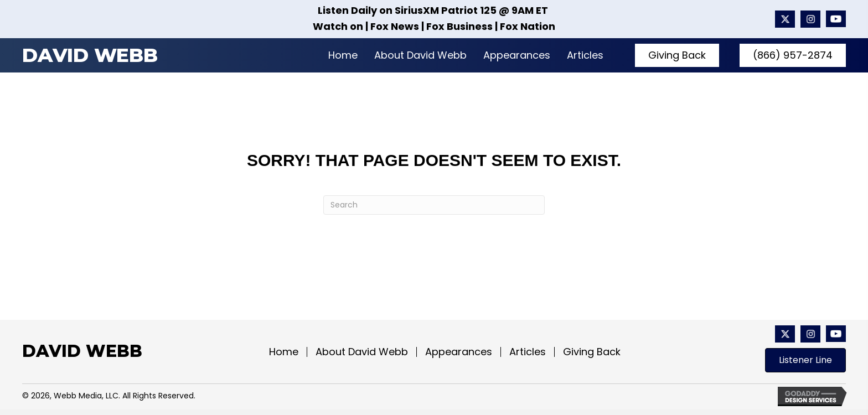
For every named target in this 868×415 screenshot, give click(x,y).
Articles (528, 352)
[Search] (434, 205)
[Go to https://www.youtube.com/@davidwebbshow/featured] (836, 19)
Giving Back (592, 352)
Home (284, 352)
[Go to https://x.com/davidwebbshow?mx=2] (785, 19)
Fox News (395, 26)
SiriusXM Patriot (436, 10)
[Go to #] (810, 19)
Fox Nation (528, 26)
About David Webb (362, 352)
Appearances (459, 352)
